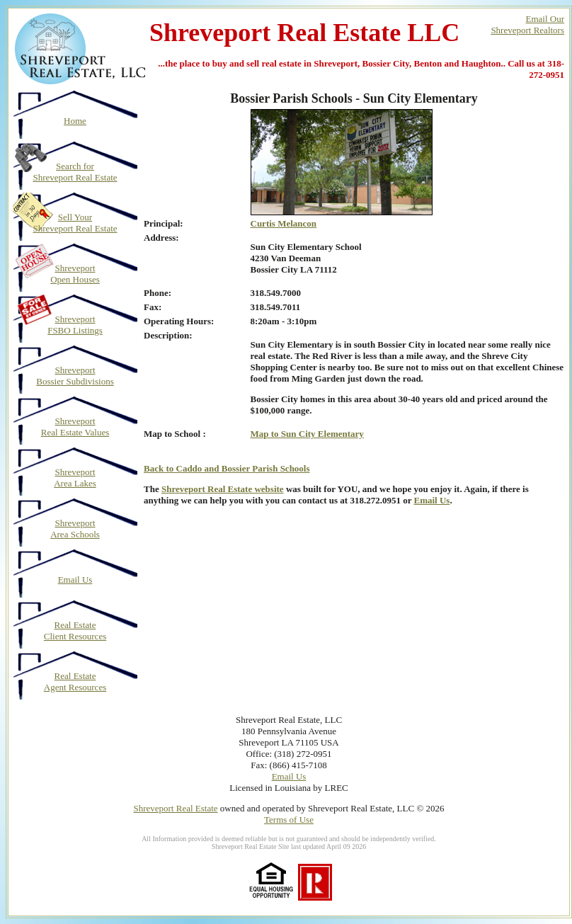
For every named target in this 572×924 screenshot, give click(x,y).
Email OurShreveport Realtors (527, 24)
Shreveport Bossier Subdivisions (75, 376)
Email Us (75, 580)
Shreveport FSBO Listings (75, 325)
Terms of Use (289, 820)
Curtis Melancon (284, 223)
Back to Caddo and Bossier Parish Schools (227, 468)
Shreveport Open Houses (75, 274)
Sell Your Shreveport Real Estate (75, 223)
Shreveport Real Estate (175, 808)
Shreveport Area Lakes (75, 478)
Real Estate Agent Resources (75, 681)
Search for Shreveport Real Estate (75, 172)
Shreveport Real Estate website (223, 489)
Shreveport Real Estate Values (75, 427)
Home (75, 121)
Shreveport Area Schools (75, 529)
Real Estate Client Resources (75, 631)
